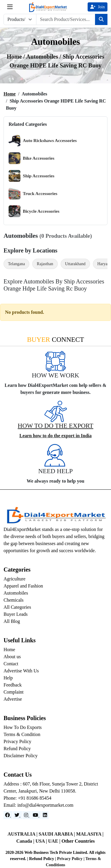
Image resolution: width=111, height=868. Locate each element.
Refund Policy (17, 749)
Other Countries (78, 841)
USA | (42, 841)
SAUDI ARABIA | (57, 834)
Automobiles (16, 593)
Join (98, 7)
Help (8, 678)
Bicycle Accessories (34, 211)
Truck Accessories (33, 194)
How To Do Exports (23, 727)
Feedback (13, 685)
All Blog (12, 621)
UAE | (55, 841)
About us (12, 657)
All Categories (17, 607)
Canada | (26, 841)
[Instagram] (27, 815)
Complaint (14, 692)
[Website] (17, 815)
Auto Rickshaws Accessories (43, 141)
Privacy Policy (17, 741)
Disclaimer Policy (21, 756)
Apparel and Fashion (23, 586)
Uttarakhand (75, 264)
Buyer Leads (16, 614)
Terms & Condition (22, 734)
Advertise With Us (21, 671)
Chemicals (14, 600)
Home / (17, 57)
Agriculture (15, 579)
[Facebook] (8, 815)
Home (10, 94)
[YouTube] (36, 815)
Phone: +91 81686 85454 (27, 798)
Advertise (13, 699)
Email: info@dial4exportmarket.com (38, 805)
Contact (11, 664)
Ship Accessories (32, 176)
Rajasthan (45, 264)
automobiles (43, 57)
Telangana (16, 264)
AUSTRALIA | (23, 834)
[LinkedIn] (45, 815)
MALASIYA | (90, 834)
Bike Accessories (32, 158)
